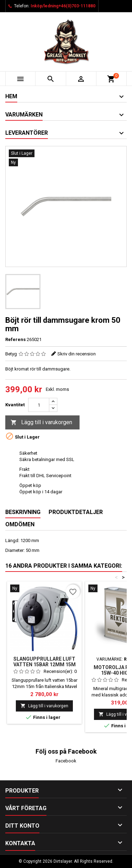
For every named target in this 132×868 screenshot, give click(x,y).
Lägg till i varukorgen (41, 423)
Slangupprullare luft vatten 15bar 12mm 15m (45, 662)
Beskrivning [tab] (23, 512)
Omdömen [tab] (20, 524)
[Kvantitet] (39, 405)
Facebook (66, 761)
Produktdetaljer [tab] (76, 512)
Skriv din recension (77, 354)
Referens (15, 339)
